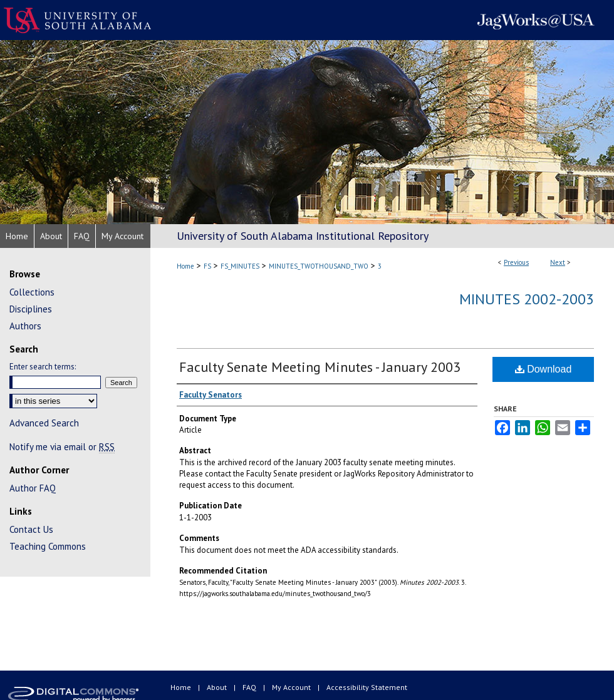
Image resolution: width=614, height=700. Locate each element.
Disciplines (31, 309)
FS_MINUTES (240, 266)
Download (544, 369)
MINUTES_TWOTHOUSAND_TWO (319, 266)
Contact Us (31, 529)
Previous (516, 262)
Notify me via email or (62, 447)
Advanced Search (44, 423)
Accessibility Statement (367, 687)
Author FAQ (33, 488)
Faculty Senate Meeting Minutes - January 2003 (320, 367)
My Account (292, 687)
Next (558, 262)
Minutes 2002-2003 (527, 299)
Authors (25, 326)
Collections (32, 292)
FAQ (250, 687)
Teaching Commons (48, 546)
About (218, 687)
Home (185, 266)
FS (207, 266)
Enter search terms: (43, 367)
